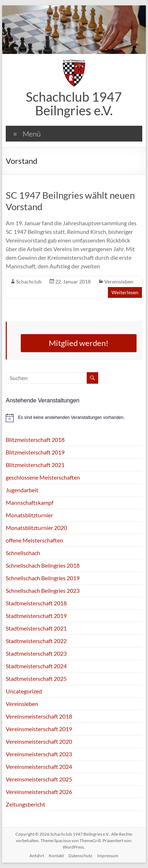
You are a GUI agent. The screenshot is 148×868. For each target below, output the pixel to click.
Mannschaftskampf (30, 502)
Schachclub (29, 281)
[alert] (74, 418)
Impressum (108, 856)
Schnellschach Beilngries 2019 (43, 578)
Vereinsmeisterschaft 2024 (39, 767)
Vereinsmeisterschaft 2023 (39, 754)
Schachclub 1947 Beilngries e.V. (74, 103)
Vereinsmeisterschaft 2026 (39, 792)
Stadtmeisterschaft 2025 (36, 678)
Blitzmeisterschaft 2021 (35, 465)
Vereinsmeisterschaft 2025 (39, 779)
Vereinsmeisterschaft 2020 (39, 741)
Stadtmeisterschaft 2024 (36, 666)
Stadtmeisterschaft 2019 (36, 616)
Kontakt (56, 856)
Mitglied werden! (79, 343)
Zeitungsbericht (25, 804)
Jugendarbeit (22, 490)
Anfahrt (37, 856)
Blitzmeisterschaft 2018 (35, 440)
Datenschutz (80, 856)
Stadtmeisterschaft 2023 (36, 653)
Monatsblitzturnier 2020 (36, 528)
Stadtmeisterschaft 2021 (36, 628)
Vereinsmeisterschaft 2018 (39, 716)
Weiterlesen (125, 292)
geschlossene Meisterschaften (43, 477)
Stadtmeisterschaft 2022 (36, 641)
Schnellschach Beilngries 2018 (43, 565)
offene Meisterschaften (34, 540)
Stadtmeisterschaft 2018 (36, 603)
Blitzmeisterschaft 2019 (35, 452)
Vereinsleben (119, 281)
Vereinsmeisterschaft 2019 (39, 729)
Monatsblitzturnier (29, 515)
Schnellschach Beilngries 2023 (43, 590)
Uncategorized (24, 691)
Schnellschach (23, 553)
